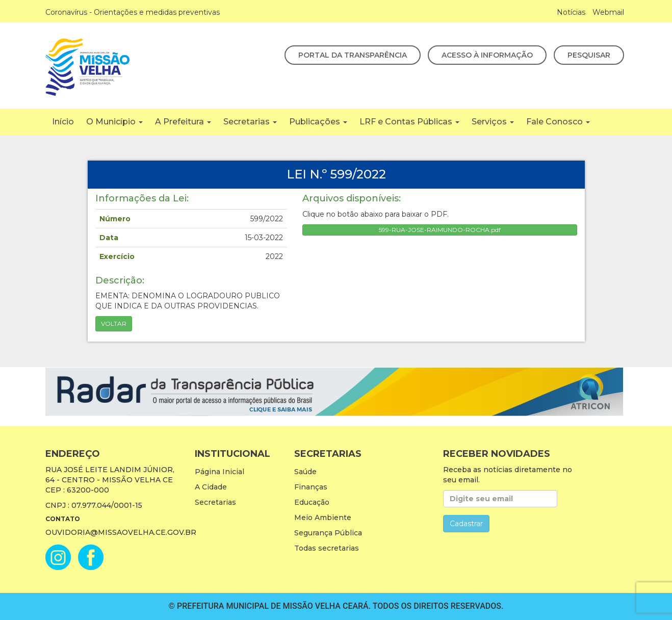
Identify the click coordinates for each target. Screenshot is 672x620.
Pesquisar (589, 55)
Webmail (608, 12)
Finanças (311, 487)
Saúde (305, 472)
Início (63, 122)
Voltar (114, 324)
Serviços (493, 122)
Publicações (318, 122)
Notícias (571, 12)
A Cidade (211, 487)
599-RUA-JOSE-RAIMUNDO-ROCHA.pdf (440, 230)
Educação (312, 502)
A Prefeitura (183, 122)
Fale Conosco (558, 122)
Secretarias (250, 122)
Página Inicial (219, 472)
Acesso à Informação (487, 55)
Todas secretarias (327, 548)
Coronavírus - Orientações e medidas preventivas (133, 12)
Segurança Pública (328, 533)
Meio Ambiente (323, 518)
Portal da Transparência (353, 55)
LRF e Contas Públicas (409, 122)
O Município (114, 122)
